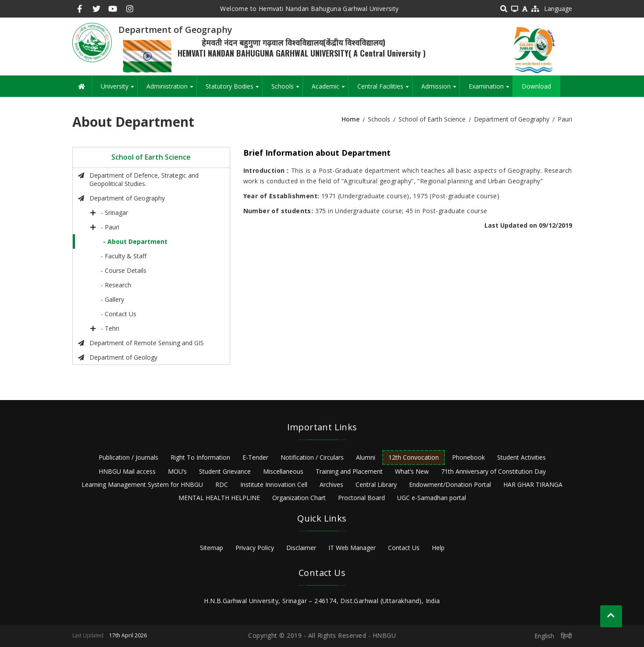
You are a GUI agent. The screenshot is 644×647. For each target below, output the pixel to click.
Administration (171, 89)
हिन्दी (566, 636)
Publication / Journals (128, 457)
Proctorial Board (361, 498)
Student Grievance (225, 471)
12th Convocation (414, 457)
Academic (330, 89)
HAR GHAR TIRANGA (533, 484)
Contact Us (404, 548)
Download (536, 86)
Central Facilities (385, 89)
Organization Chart (299, 498)
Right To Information (200, 457)
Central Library (376, 484)
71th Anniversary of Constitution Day (493, 471)
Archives (331, 484)
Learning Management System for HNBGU (142, 484)
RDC (222, 484)
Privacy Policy (255, 548)
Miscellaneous (283, 471)
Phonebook (468, 457)
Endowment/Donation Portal (450, 484)
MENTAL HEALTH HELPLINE (219, 498)
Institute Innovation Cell (274, 484)
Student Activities (521, 457)
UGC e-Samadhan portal (432, 498)
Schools (287, 89)
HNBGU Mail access (127, 471)
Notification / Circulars (312, 457)
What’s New (412, 471)
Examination (491, 89)
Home (350, 119)
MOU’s (177, 471)
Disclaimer (301, 548)
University (119, 89)
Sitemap (212, 548)
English (544, 636)
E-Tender (255, 457)
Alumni (366, 457)
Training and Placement (349, 471)
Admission (440, 89)
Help (438, 548)
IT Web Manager (352, 548)
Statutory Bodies (234, 89)
